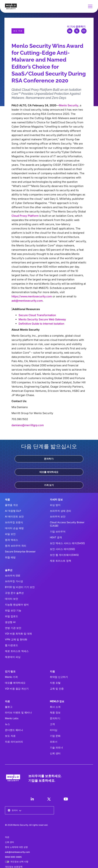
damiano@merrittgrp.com (28, 425)
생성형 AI (10, 622)
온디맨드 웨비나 (14, 730)
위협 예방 (10, 557)
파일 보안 (10, 534)
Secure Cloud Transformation (37, 315)
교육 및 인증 (57, 689)
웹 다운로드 (11, 645)
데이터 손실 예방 (14, 528)
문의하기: (49, 459)
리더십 (54, 730)
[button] (90, 6)
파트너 (54, 742)
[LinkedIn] (32, 799)
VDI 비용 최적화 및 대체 (18, 634)
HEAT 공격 (56, 537)
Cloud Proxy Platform (25, 216)
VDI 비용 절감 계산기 (17, 689)
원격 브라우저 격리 (16, 546)
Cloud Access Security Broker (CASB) (67, 524)
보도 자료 (10, 736)
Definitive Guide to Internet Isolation (41, 324)
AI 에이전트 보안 (14, 516)
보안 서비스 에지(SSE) (62, 549)
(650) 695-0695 (13, 857)
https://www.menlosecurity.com (32, 296)
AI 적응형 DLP (13, 511)
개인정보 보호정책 (14, 867)
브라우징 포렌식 (14, 522)
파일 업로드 (11, 616)
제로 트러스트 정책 (60, 561)
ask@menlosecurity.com (27, 301)
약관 (7, 837)
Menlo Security (69, 105)
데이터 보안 (11, 599)
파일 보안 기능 (13, 610)
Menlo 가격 (11, 677)
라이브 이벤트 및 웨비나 (18, 712)
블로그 (9, 707)
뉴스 (7, 724)
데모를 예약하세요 (49, 472)
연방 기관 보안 (13, 628)
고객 (52, 724)
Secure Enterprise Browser (20, 551)
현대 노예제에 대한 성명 (16, 847)
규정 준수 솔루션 (14, 593)
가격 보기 (49, 485)
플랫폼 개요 (11, 505)
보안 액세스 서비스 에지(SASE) (67, 543)
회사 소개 (55, 707)
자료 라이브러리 (14, 742)
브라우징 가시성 (14, 581)
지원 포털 (55, 683)
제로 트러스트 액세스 (17, 651)
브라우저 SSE (13, 576)
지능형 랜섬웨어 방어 (17, 605)
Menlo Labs (12, 718)
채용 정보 (55, 712)
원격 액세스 (11, 540)
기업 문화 (55, 736)
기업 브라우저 (58, 531)
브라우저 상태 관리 (60, 511)
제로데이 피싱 (13, 657)
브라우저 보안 (58, 516)
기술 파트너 (56, 747)
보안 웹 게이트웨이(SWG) (64, 555)
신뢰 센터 (55, 753)
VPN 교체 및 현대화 (16, 639)
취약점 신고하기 (59, 677)
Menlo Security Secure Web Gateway (42, 319)
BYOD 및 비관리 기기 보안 (20, 587)
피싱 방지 (55, 505)
